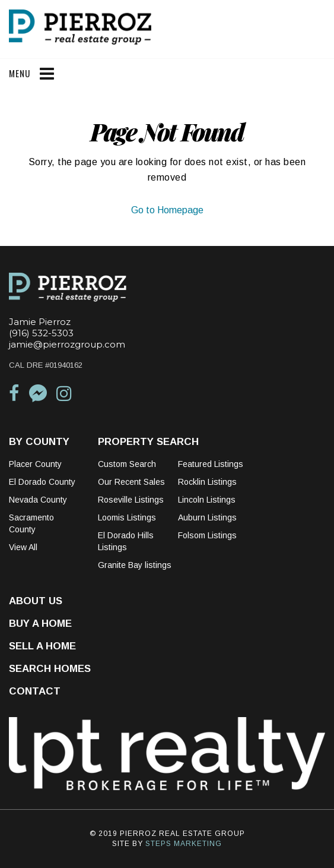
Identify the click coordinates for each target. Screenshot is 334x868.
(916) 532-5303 (41, 333)
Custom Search (127, 464)
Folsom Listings (207, 535)
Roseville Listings (131, 500)
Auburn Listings (207, 517)
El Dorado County (42, 482)
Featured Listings (211, 464)
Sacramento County (31, 523)
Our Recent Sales (131, 482)
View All (23, 547)
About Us (36, 601)
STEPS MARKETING (184, 844)
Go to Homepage (167, 210)
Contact (35, 691)
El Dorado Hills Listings (126, 541)
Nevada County (38, 500)
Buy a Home (40, 624)
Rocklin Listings (207, 482)
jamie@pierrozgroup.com (67, 344)
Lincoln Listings (207, 500)
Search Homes (50, 669)
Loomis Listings (127, 517)
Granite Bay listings (135, 565)
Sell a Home (42, 646)
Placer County (35, 464)
